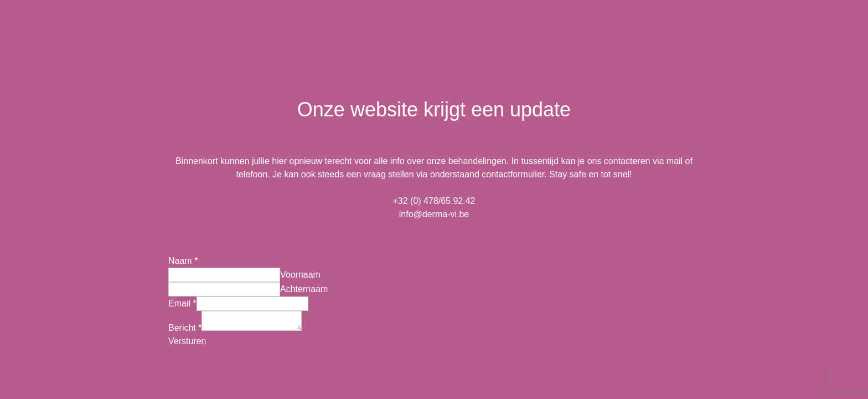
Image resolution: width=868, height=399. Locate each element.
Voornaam (300, 273)
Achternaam (304, 287)
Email (182, 302)
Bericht (185, 329)
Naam (183, 259)
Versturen (187, 343)
